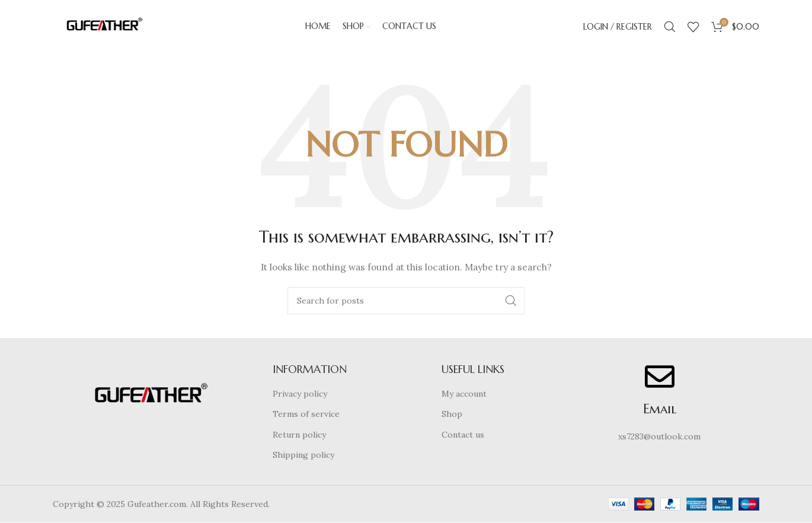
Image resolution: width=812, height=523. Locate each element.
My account (464, 394)
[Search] (670, 27)
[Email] (660, 377)
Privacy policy (300, 394)
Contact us (463, 435)
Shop (452, 414)
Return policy (299, 435)
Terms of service (306, 414)
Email (660, 409)
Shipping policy (303, 455)
